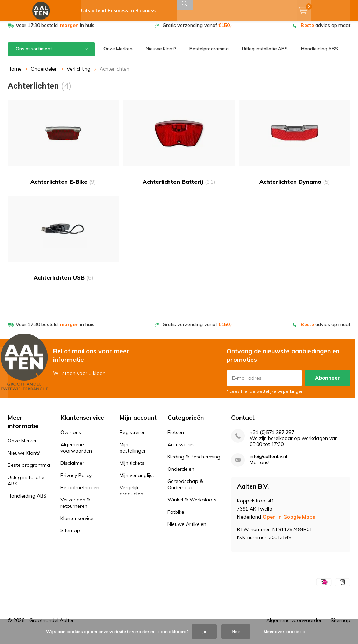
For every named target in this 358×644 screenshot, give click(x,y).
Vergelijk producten (131, 496)
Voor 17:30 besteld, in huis (55, 30)
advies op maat (325, 30)
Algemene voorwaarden (76, 453)
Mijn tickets (132, 468)
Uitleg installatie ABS (265, 54)
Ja (204, 632)
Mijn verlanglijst (137, 480)
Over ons (71, 437)
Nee (236, 632)
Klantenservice (77, 523)
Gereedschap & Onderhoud (185, 490)
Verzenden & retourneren (75, 508)
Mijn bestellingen (133, 453)
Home (15, 74)
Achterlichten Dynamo (295, 148)
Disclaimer (72, 468)
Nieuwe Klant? (161, 54)
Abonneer (328, 383)
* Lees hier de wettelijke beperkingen (265, 396)
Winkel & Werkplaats (192, 505)
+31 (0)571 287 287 (272, 438)
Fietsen (176, 437)
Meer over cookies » (284, 632)
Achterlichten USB (63, 243)
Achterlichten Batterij (179, 148)
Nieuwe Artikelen (187, 529)
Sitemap (70, 536)
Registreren (133, 437)
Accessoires (181, 450)
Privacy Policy (76, 480)
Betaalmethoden (80, 493)
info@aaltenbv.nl (268, 462)
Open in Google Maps (289, 522)
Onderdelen (44, 74)
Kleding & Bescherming (194, 462)
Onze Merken (118, 54)
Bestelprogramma (209, 54)
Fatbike (176, 517)
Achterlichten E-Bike (63, 148)
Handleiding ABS (320, 54)
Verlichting (79, 74)
